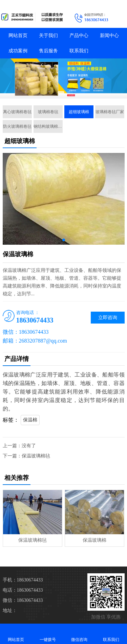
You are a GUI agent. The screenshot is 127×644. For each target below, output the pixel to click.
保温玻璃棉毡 (36, 456)
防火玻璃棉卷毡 (17, 126)
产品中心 (79, 36)
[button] (61, 92)
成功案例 (18, 51)
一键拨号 (48, 634)
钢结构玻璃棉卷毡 (48, 126)
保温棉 (30, 420)
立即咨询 (108, 318)
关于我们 (48, 36)
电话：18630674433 (23, 590)
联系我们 (79, 51)
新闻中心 (109, 36)
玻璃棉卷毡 (48, 112)
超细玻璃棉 (79, 112)
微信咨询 (80, 634)
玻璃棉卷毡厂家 (110, 112)
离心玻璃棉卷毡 (17, 112)
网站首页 (18, 36)
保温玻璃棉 (94, 540)
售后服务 (48, 51)
